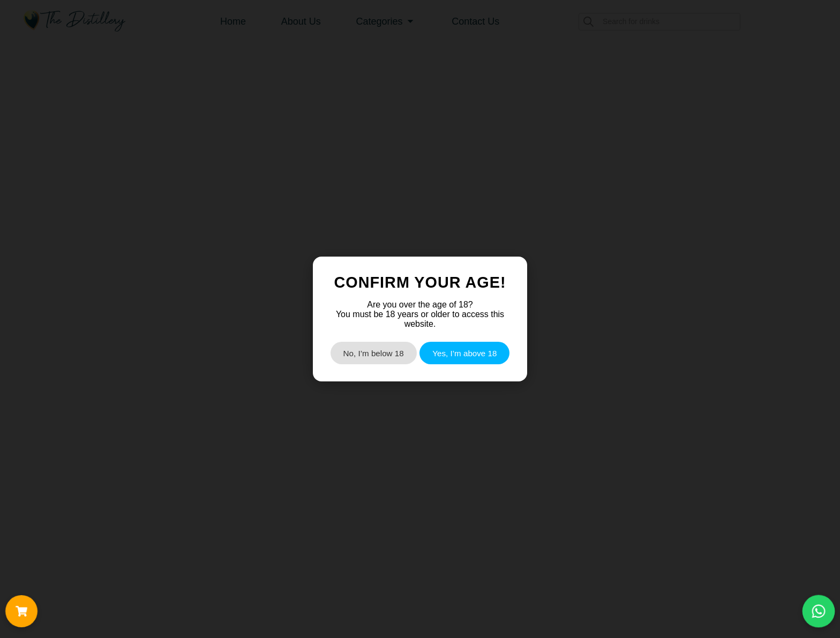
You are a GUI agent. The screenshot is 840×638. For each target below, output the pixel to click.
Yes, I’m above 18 (464, 353)
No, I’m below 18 (374, 353)
